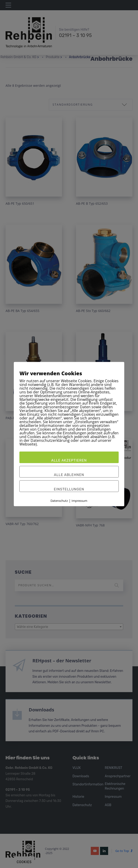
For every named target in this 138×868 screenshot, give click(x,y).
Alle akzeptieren (69, 460)
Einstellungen (69, 489)
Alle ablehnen (69, 475)
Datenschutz (59, 500)
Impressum (79, 500)
